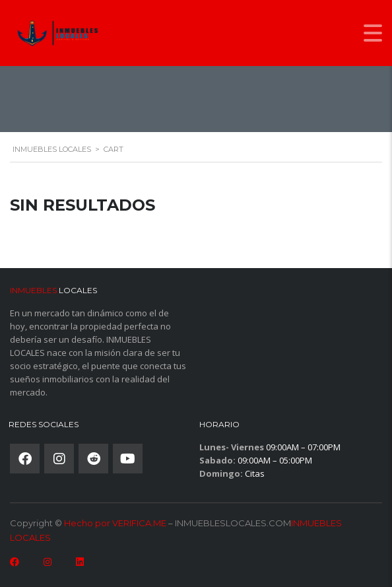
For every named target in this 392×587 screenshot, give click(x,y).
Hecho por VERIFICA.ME (115, 523)
